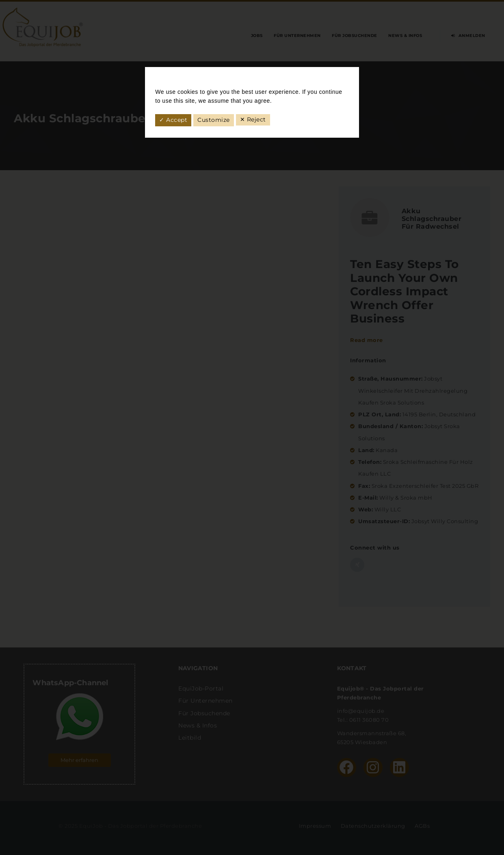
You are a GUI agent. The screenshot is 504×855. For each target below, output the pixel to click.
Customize (214, 120)
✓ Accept (173, 120)
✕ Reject (253, 119)
